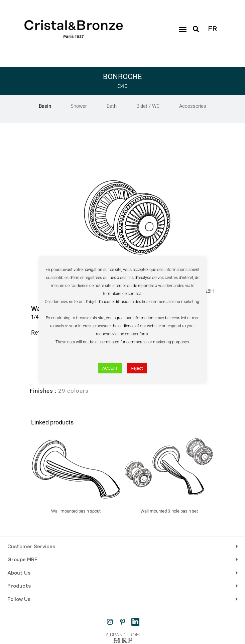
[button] (183, 29)
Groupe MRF (22, 560)
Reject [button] (137, 368)
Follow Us (19, 600)
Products (19, 586)
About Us (19, 573)
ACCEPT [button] (110, 368)
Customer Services (31, 547)
